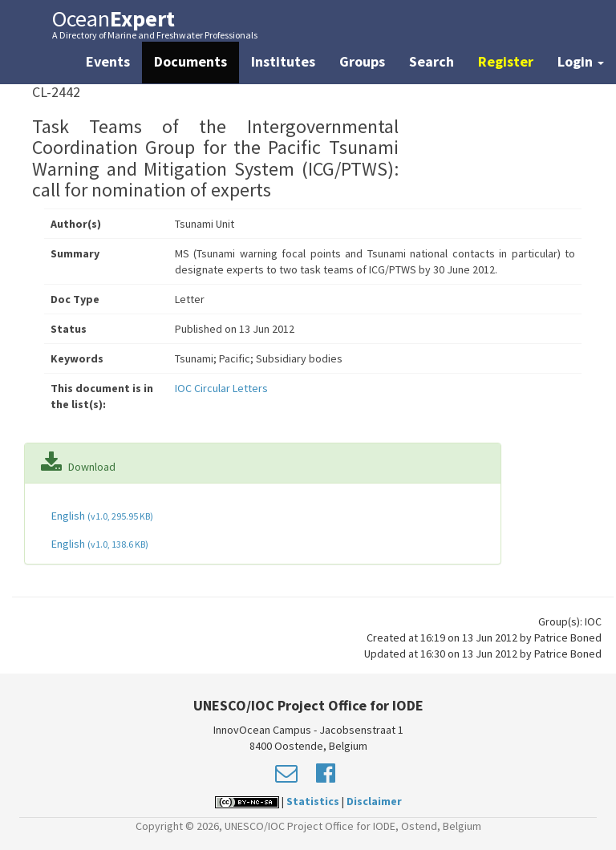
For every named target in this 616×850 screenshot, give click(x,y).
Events (108, 61)
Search (432, 61)
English (101, 516)
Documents (190, 61)
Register (506, 61)
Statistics (313, 801)
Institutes (283, 61)
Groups (362, 61)
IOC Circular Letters (221, 388)
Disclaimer (374, 801)
